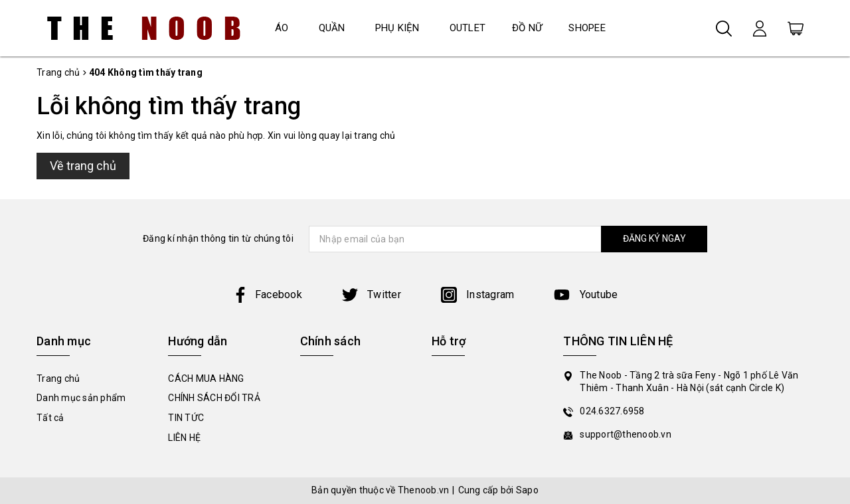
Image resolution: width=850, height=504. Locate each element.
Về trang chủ (83, 166)
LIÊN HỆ (184, 438)
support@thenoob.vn (626, 434)
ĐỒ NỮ (527, 28)
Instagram (478, 294)
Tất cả (50, 418)
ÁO (282, 28)
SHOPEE (587, 28)
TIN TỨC (186, 418)
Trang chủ (58, 378)
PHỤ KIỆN (397, 28)
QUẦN (332, 28)
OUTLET (468, 28)
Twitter (372, 294)
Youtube (586, 294)
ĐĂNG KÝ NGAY (654, 238)
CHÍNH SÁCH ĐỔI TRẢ (214, 398)
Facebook (267, 294)
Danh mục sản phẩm (81, 398)
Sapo (527, 490)
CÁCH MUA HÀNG (206, 378)
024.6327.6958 (612, 411)
